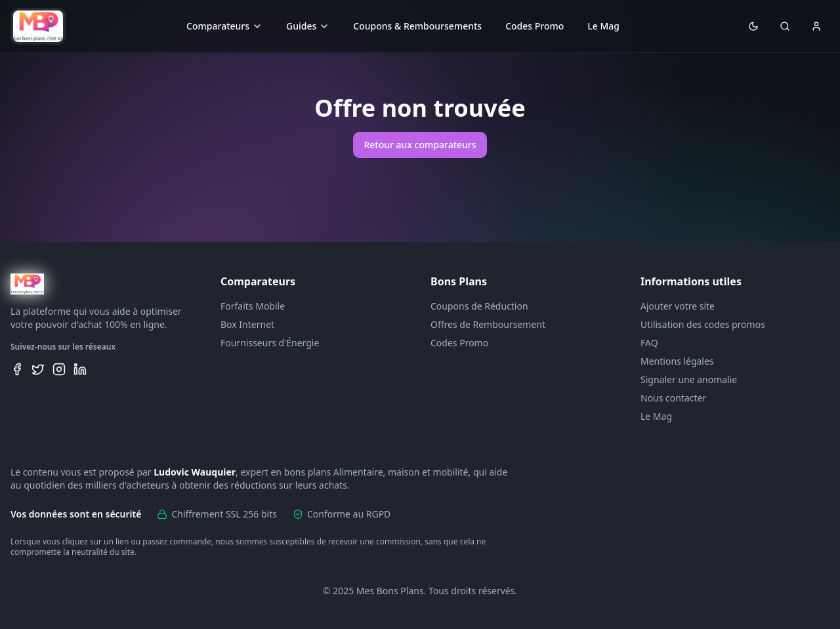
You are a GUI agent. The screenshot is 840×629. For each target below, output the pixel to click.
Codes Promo (535, 26)
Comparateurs (224, 26)
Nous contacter (673, 398)
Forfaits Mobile (253, 306)
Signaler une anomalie (689, 379)
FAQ (649, 343)
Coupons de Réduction (479, 306)
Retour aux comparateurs (420, 145)
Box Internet (247, 324)
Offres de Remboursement (488, 324)
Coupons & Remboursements (417, 26)
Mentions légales (677, 361)
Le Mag (603, 26)
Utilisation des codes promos (703, 324)
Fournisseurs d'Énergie (270, 343)
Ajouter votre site (678, 306)
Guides (308, 26)
